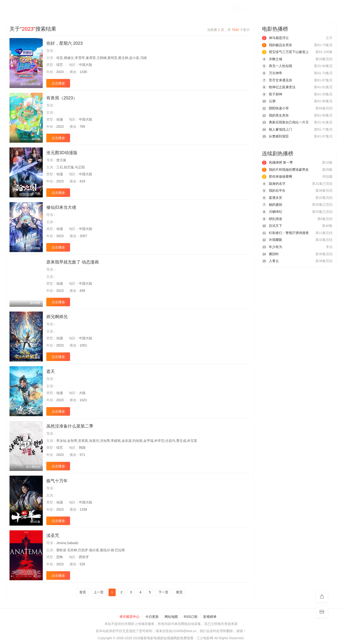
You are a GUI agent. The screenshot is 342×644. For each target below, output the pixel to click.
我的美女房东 (275, 115)
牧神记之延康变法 (279, 87)
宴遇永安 (272, 198)
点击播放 (58, 83)
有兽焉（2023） (62, 98)
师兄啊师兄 (57, 317)
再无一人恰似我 (277, 66)
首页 (83, 592)
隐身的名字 (274, 184)
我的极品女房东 (277, 45)
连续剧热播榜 (278, 154)
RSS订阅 (191, 617)
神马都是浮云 (275, 38)
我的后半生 (274, 190)
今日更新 (152, 617)
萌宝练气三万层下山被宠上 (285, 52)
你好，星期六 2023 (64, 43)
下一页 (163, 592)
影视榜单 (210, 617)
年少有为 (272, 247)
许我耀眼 (272, 240)
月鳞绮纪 (272, 212)
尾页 (179, 592)
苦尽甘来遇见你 (277, 80)
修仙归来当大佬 (61, 207)
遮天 (51, 371)
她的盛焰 (272, 205)
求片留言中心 (129, 617)
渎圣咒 (53, 536)
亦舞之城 (272, 59)
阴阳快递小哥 (275, 108)
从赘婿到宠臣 (275, 136)
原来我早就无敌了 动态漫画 (73, 262)
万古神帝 (272, 73)
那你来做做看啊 (277, 176)
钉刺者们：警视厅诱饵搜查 (285, 233)
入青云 (270, 261)
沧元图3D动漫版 (62, 153)
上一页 (99, 592)
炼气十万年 (57, 481)
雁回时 (270, 254)
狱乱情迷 (272, 219)
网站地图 (171, 617)
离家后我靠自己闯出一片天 (285, 122)
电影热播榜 (275, 29)
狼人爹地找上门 (277, 129)
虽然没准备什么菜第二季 (70, 426)
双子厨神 (272, 94)
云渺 (269, 101)
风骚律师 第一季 (278, 162)
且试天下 (272, 226)
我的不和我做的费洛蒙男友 (285, 170)
